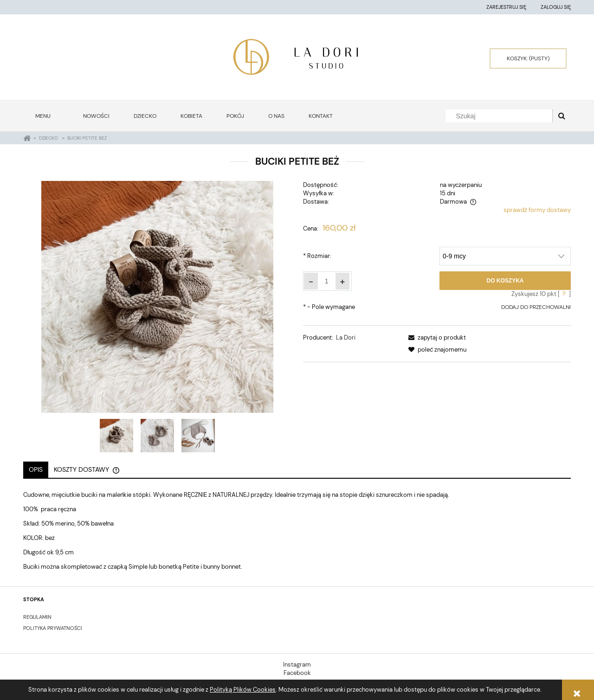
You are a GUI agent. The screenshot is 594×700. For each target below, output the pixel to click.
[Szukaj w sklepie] (501, 116)
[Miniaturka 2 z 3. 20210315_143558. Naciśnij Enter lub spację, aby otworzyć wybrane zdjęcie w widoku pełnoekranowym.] (157, 436)
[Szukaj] (562, 116)
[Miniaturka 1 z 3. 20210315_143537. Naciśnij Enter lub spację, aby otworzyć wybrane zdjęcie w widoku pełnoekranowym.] (116, 436)
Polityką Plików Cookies (243, 690)
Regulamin (37, 617)
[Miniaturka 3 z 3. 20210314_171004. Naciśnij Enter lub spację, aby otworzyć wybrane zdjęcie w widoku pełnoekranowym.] (198, 436)
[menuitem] (47, 116)
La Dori (346, 337)
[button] (436, 337)
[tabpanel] (297, 531)
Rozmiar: (317, 256)
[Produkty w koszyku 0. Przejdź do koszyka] (528, 58)
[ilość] (327, 281)
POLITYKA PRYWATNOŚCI (53, 628)
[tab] (36, 470)
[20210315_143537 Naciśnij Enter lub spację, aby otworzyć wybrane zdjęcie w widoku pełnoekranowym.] (157, 297)
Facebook (297, 673)
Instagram (297, 665)
